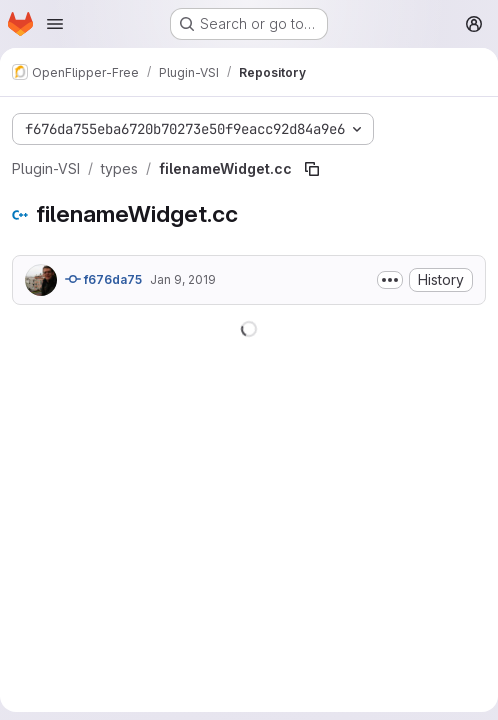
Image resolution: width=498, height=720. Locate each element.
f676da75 (103, 279)
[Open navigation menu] (55, 24)
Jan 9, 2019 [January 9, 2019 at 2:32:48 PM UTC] (183, 279)
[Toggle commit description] (390, 280)
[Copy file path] (312, 169)
